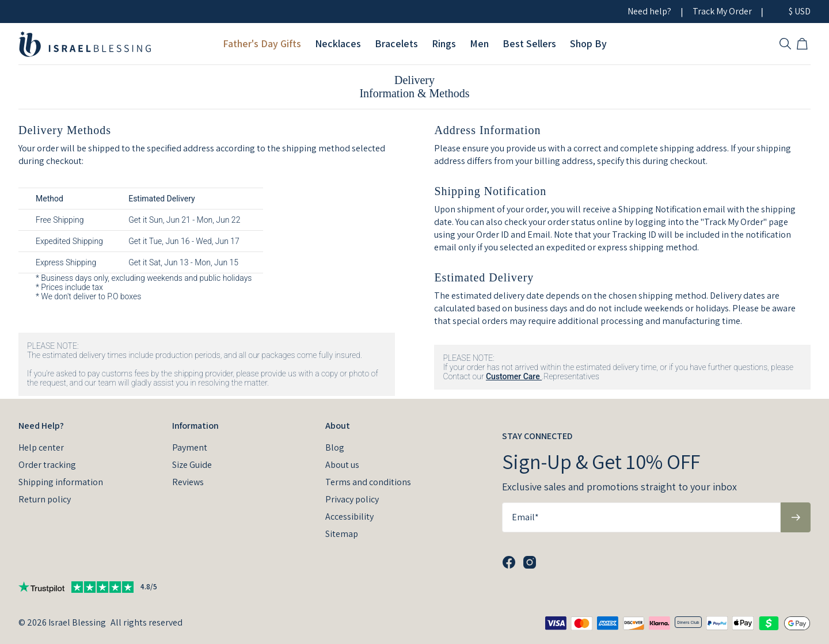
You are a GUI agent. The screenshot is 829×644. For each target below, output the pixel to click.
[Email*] (641, 517)
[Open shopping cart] (804, 44)
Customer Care (514, 376)
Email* (525, 517)
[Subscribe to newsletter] (796, 517)
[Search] (785, 44)
